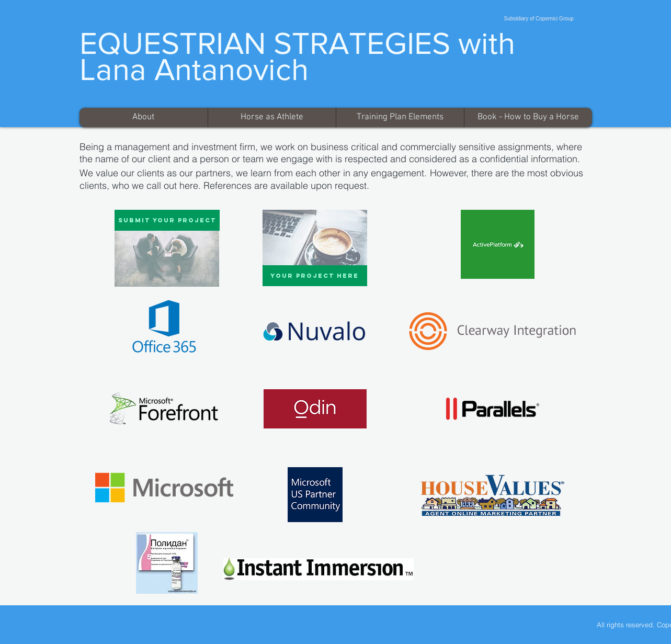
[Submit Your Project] (167, 220)
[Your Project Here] (315, 276)
